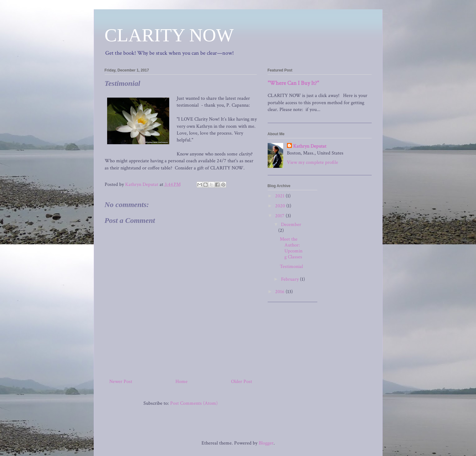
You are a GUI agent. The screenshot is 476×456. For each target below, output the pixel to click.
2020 (281, 206)
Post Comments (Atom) (194, 403)
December (291, 225)
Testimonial (291, 267)
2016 (280, 292)
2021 (280, 196)
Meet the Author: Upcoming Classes (291, 248)
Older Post (242, 382)
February (290, 279)
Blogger (266, 443)
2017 (280, 216)
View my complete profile (313, 162)
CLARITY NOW (169, 35)
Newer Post (121, 382)
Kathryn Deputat (310, 146)
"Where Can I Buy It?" (293, 83)
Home (181, 382)
